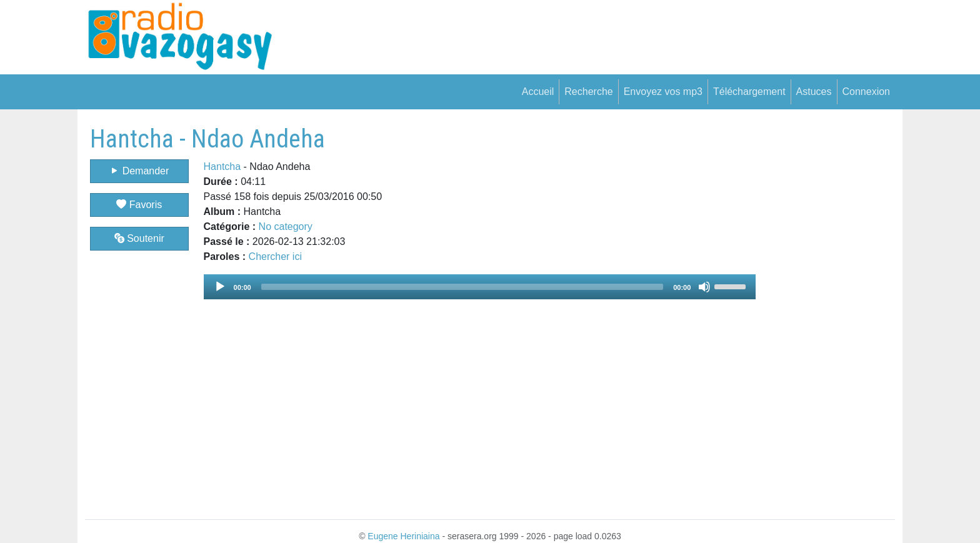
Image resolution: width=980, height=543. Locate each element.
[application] (480, 287)
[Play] (220, 287)
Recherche (588, 92)
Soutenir (139, 238)
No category (286, 227)
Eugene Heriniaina (403, 536)
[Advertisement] (825, 312)
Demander (139, 171)
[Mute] (704, 287)
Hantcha (222, 167)
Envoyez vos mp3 (663, 92)
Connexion (867, 92)
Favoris (139, 205)
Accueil (538, 92)
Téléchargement (749, 92)
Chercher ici (275, 257)
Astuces (814, 92)
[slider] (462, 287)
